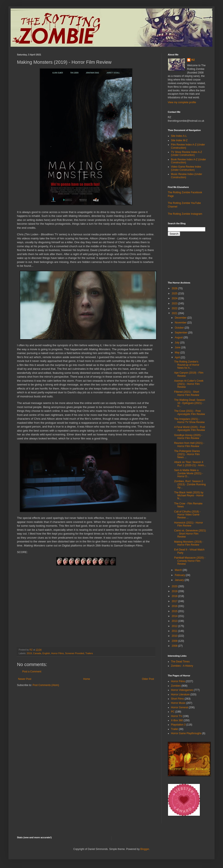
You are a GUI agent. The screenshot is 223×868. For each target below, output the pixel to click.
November (181, 323)
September (181, 333)
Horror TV (176, 716)
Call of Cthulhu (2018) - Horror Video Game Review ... (187, 515)
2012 (175, 626)
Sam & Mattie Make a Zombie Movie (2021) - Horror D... (189, 473)
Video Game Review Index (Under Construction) (186, 168)
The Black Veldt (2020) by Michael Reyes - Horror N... (189, 496)
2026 (175, 288)
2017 (175, 601)
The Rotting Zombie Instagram (185, 214)
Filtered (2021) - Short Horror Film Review (187, 393)
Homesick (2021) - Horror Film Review (188, 524)
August (179, 337)
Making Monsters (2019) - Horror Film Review (189, 543)
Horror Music (178, 703)
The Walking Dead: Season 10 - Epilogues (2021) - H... (190, 403)
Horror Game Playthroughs (186, 733)
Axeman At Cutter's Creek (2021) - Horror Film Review (189, 384)
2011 (175, 631)
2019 (29, 653)
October (180, 328)
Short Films (177, 699)
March (179, 570)
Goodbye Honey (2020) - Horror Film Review (188, 437)
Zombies (176, 686)
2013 (175, 621)
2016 (175, 606)
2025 (175, 294)
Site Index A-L (179, 136)
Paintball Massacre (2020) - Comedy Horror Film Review (190, 561)
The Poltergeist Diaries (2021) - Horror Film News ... (187, 454)
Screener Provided (75, 653)
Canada (37, 653)
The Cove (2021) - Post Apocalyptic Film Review (190, 412)
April (178, 357)
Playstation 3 (178, 725)
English (46, 653)
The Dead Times (180, 662)
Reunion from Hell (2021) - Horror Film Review (189, 445)
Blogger (145, 849)
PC (173, 712)
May (178, 353)
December (181, 318)
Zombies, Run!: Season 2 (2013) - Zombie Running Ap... (190, 484)
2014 (175, 616)
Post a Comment (32, 672)
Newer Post (25, 679)
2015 (175, 611)
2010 (175, 636)
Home (87, 679)
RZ (193, 60)
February (180, 575)
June (178, 347)
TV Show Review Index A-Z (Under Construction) (186, 154)
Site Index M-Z (179, 140)
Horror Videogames (182, 690)
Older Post (148, 679)
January (180, 580)
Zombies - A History (182, 666)
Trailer (175, 729)
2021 (175, 313)
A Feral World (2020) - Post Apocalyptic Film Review (190, 429)
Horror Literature (180, 694)
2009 (175, 641)
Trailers (89, 653)
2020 (175, 586)
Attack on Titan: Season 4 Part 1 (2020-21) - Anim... (190, 464)
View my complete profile (182, 102)
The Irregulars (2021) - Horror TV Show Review (189, 421)
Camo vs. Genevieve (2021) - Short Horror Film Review (190, 534)
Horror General (179, 707)
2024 (175, 298)
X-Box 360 (177, 720)
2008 (175, 646)
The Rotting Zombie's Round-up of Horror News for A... (187, 365)
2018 (175, 596)
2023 (175, 303)
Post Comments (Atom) (46, 685)
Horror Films (57, 653)
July (177, 343)
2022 (175, 308)
